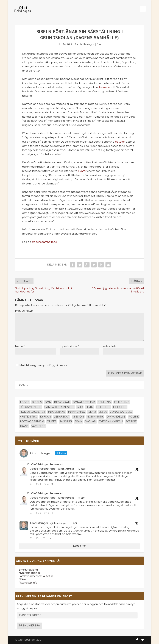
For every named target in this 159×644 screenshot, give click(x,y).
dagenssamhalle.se (44, 242)
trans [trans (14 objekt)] (24, 426)
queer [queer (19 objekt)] (52, 421)
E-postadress (69, 346)
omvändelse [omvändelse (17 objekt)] (116, 417)
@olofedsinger (59, 523)
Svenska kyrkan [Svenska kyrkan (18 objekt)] (111, 421)
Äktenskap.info (28, 583)
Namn (20, 346)
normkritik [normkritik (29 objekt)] (95, 417)
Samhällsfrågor (84, 44)
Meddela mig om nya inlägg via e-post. (44, 365)
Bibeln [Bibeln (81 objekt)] (37, 402)
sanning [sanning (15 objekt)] (66, 421)
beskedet (105, 87)
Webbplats (110, 346)
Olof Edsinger (39, 523)
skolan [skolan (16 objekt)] (91, 421)
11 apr (82, 498)
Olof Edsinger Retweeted (47, 465)
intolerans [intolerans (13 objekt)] (57, 412)
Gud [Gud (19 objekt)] (80, 407)
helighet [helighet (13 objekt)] (120, 407)
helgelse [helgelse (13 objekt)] (103, 407)
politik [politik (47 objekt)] (134, 417)
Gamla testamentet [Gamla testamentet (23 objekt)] (59, 407)
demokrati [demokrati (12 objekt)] (62, 402)
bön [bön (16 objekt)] (48, 402)
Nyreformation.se (30, 573)
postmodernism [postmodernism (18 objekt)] (32, 421)
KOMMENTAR (24, 311)
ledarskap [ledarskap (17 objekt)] (62, 417)
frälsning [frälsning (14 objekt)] (122, 402)
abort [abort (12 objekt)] (24, 402)
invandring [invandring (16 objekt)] (76, 412)
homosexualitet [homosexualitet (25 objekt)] (32, 412)
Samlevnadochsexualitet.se (36, 576)
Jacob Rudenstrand (43, 469)
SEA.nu (23, 579)
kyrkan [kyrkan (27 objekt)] (45, 417)
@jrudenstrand (66, 469)
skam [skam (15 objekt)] (78, 421)
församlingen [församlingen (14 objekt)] (31, 407)
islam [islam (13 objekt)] (92, 412)
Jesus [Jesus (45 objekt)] (103, 412)
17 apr (82, 469)
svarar (82, 171)
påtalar (120, 142)
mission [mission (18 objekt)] (78, 417)
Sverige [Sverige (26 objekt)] (131, 421)
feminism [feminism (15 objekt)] (105, 402)
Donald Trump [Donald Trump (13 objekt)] (84, 402)
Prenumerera (29, 626)
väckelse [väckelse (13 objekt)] (38, 426)
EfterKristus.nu (28, 570)
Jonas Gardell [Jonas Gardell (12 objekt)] (121, 412)
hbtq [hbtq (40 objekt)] (90, 407)
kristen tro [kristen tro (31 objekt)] (28, 417)
